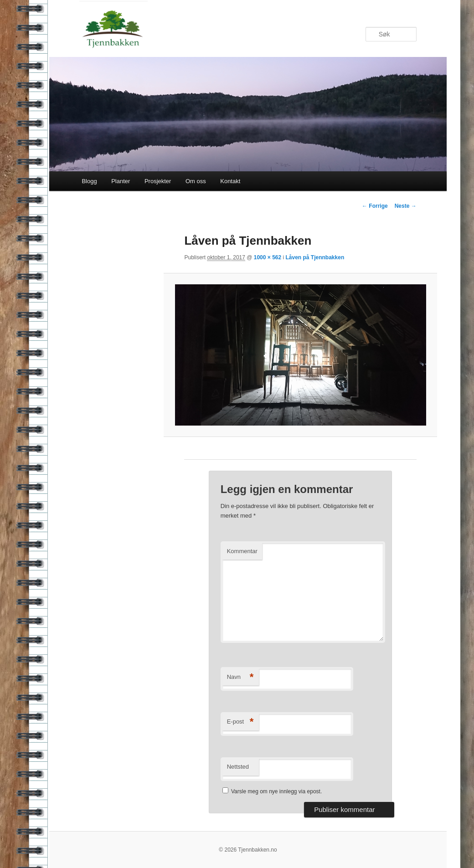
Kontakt (230, 181)
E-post (240, 722)
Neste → (406, 206)
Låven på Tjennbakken (315, 257)
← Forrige (375, 206)
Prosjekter (158, 181)
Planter (121, 181)
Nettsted (238, 767)
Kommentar (242, 551)
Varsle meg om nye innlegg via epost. (276, 791)
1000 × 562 (268, 257)
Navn (240, 677)
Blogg (89, 181)
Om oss (196, 181)
